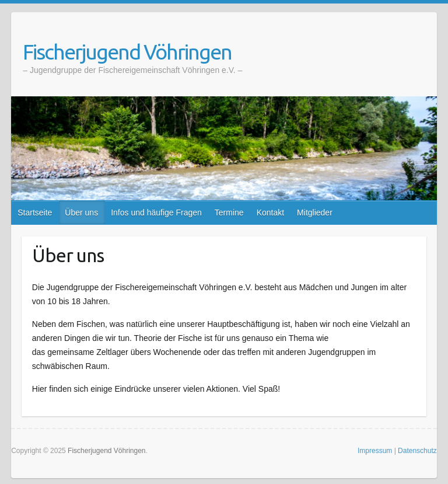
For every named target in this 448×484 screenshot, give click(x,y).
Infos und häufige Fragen (156, 213)
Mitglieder (315, 213)
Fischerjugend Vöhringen (127, 52)
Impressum (375, 451)
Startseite (35, 213)
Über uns (81, 213)
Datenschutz (417, 451)
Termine (229, 213)
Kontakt (270, 213)
